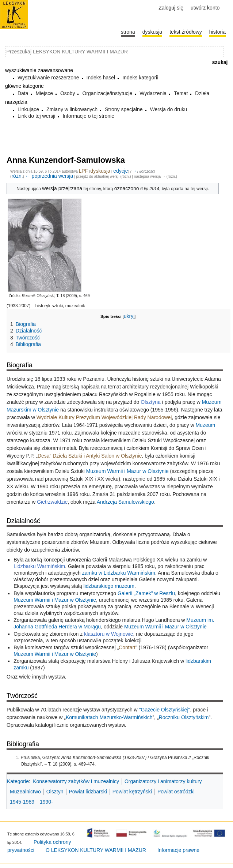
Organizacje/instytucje (107, 93)
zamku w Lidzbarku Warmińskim (119, 573)
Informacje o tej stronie (88, 116)
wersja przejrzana (62, 188)
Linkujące (28, 109)
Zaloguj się (171, 8)
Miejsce (44, 93)
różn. (17, 176)
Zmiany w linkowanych (72, 109)
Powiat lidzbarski (88, 792)
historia (217, 32)
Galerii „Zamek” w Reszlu (146, 593)
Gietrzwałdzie (52, 502)
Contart (127, 647)
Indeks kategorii (140, 78)
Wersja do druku (169, 109)
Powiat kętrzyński (132, 792)
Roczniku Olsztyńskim (184, 717)
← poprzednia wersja (49, 176)
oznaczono (127, 188)
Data (23, 93)
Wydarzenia (153, 93)
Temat (181, 93)
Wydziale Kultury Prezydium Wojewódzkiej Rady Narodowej (104, 417)
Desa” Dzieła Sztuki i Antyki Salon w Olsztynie (90, 456)
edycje (121, 171)
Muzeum (206, 425)
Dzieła (202, 93)
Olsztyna (150, 402)
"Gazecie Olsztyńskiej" (165, 710)
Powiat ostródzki (176, 792)
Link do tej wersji (37, 116)
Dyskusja (152, 32)
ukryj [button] (129, 316)
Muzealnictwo (25, 792)
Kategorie (18, 781)
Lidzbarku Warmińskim (39, 566)
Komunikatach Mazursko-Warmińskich (109, 717)
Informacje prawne (178, 850)
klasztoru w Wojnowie (108, 634)
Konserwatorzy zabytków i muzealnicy (76, 781)
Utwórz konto (205, 8)
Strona (128, 32)
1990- (46, 802)
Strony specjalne (124, 109)
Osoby (68, 93)
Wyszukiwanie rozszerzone (48, 78)
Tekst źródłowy (186, 32)
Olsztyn (55, 792)
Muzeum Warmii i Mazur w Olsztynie (127, 471)
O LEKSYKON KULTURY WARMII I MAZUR (96, 850)
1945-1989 (22, 802)
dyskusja (100, 171)
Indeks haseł (101, 78)
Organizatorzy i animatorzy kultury (163, 781)
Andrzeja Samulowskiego (125, 502)
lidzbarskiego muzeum (109, 586)
